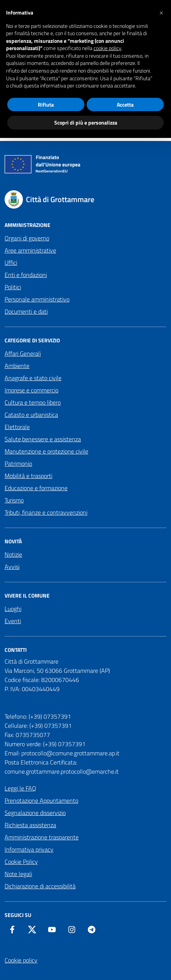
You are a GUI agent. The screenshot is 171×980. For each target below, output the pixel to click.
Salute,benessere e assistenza (43, 439)
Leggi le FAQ (20, 788)
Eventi (13, 621)
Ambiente (17, 366)
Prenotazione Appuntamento (41, 800)
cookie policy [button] (107, 48)
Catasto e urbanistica (31, 415)
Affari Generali (23, 353)
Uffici (11, 262)
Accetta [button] (125, 104)
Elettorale (17, 427)
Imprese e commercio (31, 390)
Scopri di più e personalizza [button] (86, 122)
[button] (161, 12)
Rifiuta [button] (46, 104)
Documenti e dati (26, 311)
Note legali (18, 874)
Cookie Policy (21, 862)
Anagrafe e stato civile (33, 378)
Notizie (13, 554)
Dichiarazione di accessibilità (40, 886)
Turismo (14, 500)
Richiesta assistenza (30, 825)
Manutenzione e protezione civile (46, 451)
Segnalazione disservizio (35, 813)
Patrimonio (18, 463)
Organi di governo (27, 238)
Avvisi (12, 567)
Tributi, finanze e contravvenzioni (46, 512)
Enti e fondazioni (26, 275)
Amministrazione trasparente (42, 837)
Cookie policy (21, 960)
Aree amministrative (30, 250)
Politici (13, 287)
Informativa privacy (29, 849)
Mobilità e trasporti (28, 476)
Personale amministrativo (37, 299)
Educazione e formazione (36, 488)
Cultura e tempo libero (33, 402)
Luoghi (13, 609)
